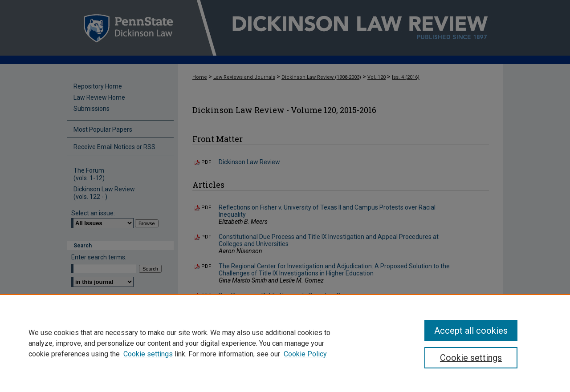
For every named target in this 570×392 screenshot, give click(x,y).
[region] (285, 343)
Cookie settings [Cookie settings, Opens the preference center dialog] (471, 358)
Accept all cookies (471, 331)
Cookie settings (148, 354)
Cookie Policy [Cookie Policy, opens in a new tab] (305, 354)
